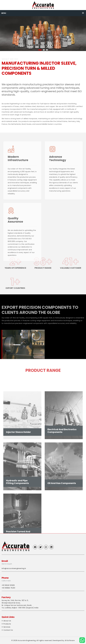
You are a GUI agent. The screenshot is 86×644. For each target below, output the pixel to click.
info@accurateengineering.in (14, 568)
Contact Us (8, 630)
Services (7, 627)
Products (7, 624)
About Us (7, 621)
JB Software (70, 640)
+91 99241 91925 (8, 585)
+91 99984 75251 (8, 588)
